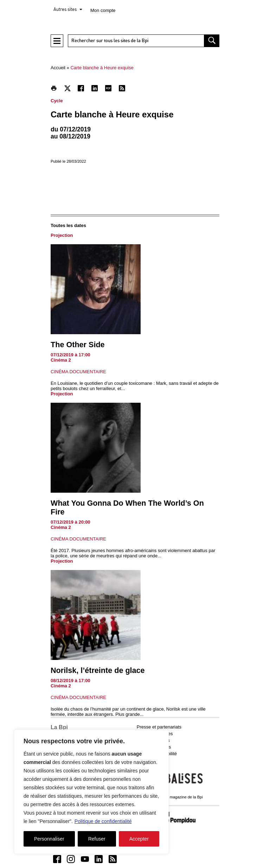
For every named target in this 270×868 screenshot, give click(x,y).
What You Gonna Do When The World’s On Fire (127, 507)
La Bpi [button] (59, 727)
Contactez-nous (153, 760)
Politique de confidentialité (103, 821)
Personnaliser (49, 839)
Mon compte (103, 10)
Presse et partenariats (159, 727)
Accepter (139, 839)
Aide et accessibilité (157, 754)
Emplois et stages (155, 734)
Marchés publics (153, 740)
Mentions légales (154, 747)
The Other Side (78, 345)
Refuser (97, 839)
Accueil (58, 68)
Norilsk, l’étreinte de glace (98, 670)
